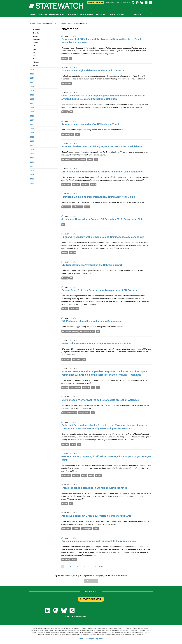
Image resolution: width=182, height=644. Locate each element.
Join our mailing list (75, 616)
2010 (32, 137)
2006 (32, 154)
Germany (65, 444)
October (35, 36)
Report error (91, 581)
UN (72, 134)
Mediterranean (78, 207)
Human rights (67, 83)
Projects (100, 14)
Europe (90, 159)
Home (64, 23)
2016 (32, 112)
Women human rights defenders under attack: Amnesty (93, 70)
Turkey (91, 476)
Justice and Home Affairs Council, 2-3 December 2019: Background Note (102, 219)
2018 (32, 103)
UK (71, 112)
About (81, 639)
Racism (65, 253)
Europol (65, 388)
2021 (32, 91)
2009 (32, 141)
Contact (88, 639)
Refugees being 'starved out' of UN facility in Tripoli (90, 124)
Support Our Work (95, 3)
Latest (121, 14)
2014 (32, 120)
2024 (32, 78)
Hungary (73, 253)
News (32, 14)
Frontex (65, 309)
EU (70, 58)
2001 (32, 175)
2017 (32, 107)
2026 (32, 70)
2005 (32, 158)
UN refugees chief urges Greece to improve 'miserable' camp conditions (102, 172)
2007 (32, 150)
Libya (78, 134)
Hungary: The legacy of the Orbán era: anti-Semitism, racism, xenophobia (103, 237)
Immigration (66, 185)
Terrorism (86, 388)
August (35, 43)
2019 (76, 23)
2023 (32, 82)
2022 (32, 86)
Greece (83, 159)
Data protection (75, 388)
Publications (87, 14)
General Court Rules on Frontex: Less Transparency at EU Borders (99, 290)
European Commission (70, 331)
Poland (65, 58)
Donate (111, 14)
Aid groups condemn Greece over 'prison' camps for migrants (96, 516)
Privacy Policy (98, 639)
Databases (72, 14)
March (35, 59)
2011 (32, 133)
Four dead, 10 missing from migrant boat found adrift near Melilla (98, 197)
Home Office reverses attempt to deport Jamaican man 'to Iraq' (97, 343)
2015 (32, 116)
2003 (32, 166)
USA (98, 388)
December (36, 30)
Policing (65, 112)
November (36, 33)
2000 (32, 179)
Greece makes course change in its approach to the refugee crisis (99, 541)
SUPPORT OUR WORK (91, 599)
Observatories (57, 14)
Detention (74, 159)
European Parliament (87, 331)
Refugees (65, 134)
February (36, 62)
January (35, 65)
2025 (32, 74)
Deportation (77, 359)
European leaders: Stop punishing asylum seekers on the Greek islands (102, 146)
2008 (32, 145)
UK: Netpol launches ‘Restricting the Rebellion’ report (92, 265)
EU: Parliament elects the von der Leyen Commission (92, 321)
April (34, 56)
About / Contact (124, 3)
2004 (32, 162)
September (36, 40)
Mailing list (111, 3)
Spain (87, 207)
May (34, 52)
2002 (32, 171)
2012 (32, 129)
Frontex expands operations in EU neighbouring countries (94, 488)
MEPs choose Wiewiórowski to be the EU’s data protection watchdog (100, 400)
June (34, 49)
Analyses (42, 14)
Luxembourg (74, 309)
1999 (32, 183)
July (34, 46)
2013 (32, 124)
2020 (32, 95)
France (73, 444)
